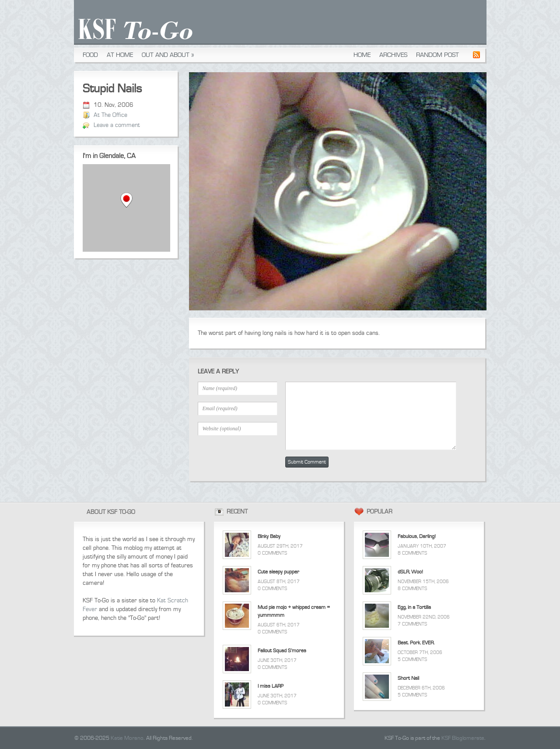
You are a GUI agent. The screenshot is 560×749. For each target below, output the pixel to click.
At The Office (110, 115)
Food (90, 55)
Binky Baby (269, 536)
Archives (393, 55)
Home (362, 55)
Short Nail (408, 678)
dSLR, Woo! (410, 572)
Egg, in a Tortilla (414, 607)
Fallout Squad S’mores (282, 651)
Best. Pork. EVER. (416, 643)
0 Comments (272, 553)
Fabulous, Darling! (417, 536)
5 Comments (412, 659)
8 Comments (412, 553)
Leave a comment (117, 125)
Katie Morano (127, 738)
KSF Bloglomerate (463, 738)
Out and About (168, 55)
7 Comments (412, 624)
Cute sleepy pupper (278, 572)
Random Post (437, 55)
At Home (120, 55)
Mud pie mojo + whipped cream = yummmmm (294, 611)
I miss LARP (271, 686)
